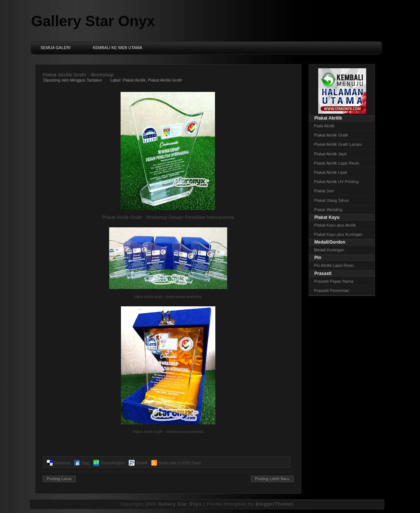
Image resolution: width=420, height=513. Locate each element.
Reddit (142, 463)
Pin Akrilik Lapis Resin (334, 265)
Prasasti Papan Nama (334, 281)
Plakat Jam (324, 191)
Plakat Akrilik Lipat (331, 172)
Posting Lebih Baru (272, 479)
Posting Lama (59, 479)
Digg (86, 463)
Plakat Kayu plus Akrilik (335, 225)
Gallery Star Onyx (93, 21)
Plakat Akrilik (134, 80)
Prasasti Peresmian (332, 290)
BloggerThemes (275, 504)
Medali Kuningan (329, 250)
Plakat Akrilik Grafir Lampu (338, 144)
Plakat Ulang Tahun (332, 200)
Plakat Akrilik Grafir (165, 80)
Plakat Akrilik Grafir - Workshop (78, 75)
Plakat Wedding (328, 210)
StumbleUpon (113, 463)
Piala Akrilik (324, 126)
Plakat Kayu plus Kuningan (338, 234)
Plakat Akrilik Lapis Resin (337, 163)
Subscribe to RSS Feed (180, 463)
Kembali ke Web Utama (117, 48)
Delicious (62, 463)
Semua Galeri (56, 48)
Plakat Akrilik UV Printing (336, 182)
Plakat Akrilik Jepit (331, 154)
